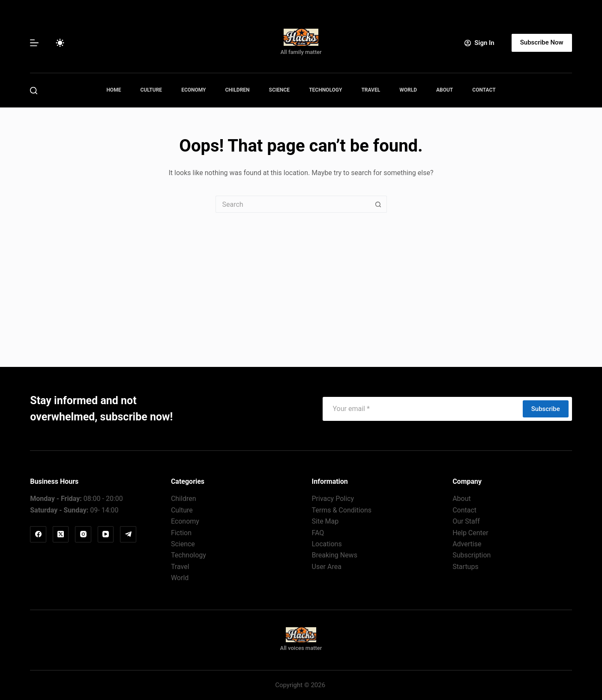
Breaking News (335, 555)
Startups (466, 567)
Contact (484, 90)
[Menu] (34, 43)
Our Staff (466, 521)
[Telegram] (128, 534)
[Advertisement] (301, 277)
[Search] (34, 91)
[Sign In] (479, 43)
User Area (327, 567)
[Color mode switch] (60, 43)
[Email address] (422, 409)
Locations (327, 544)
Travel (371, 90)
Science (280, 90)
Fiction (181, 533)
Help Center (470, 533)
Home (114, 90)
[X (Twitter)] (61, 534)
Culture (151, 90)
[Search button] (378, 204)
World (408, 90)
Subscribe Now (542, 42)
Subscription (472, 555)
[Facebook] (38, 534)
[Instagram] (83, 534)
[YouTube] (106, 534)
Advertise (467, 544)
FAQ (318, 533)
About (445, 90)
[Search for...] (293, 204)
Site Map (325, 521)
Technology (325, 90)
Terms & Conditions (342, 510)
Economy (193, 90)
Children (238, 90)
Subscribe (546, 409)
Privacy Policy (333, 499)
